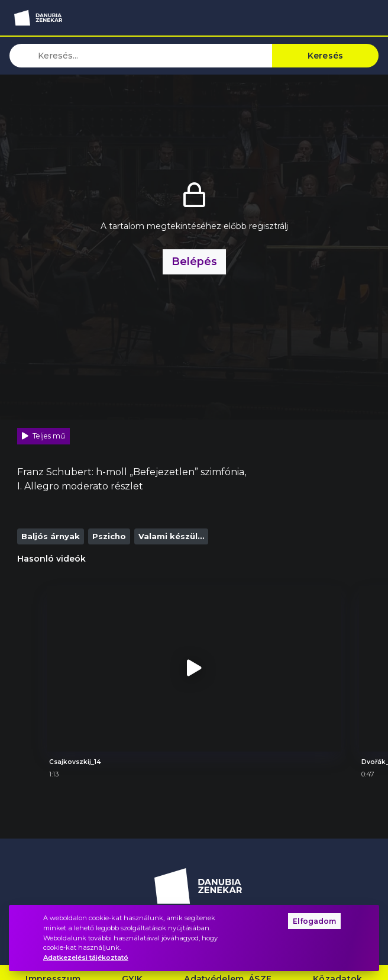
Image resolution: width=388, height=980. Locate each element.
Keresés (326, 56)
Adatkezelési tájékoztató (86, 958)
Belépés (194, 255)
